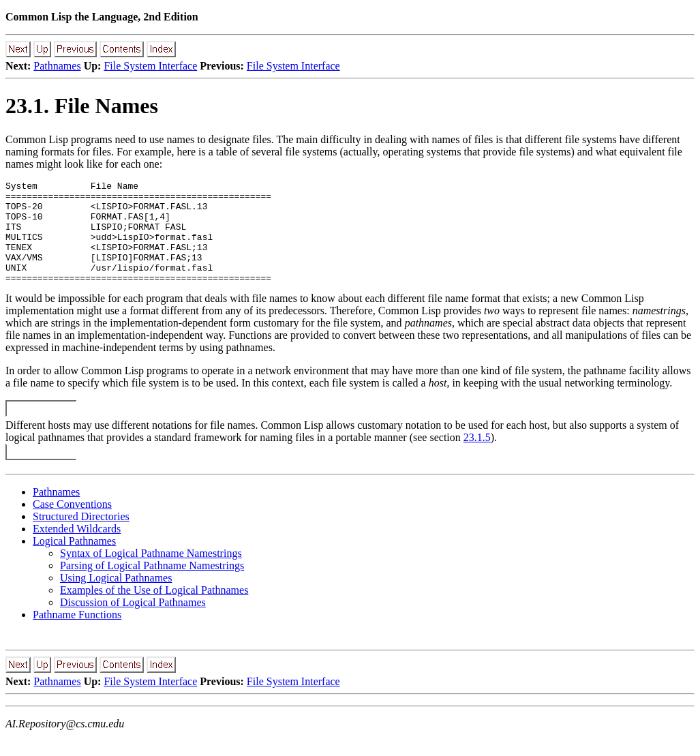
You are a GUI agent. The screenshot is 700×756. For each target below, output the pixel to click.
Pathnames (57, 66)
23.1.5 (477, 458)
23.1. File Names (82, 106)
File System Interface (150, 66)
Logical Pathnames (74, 561)
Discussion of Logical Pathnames (133, 623)
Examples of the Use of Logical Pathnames (154, 610)
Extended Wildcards (77, 549)
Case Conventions (72, 525)
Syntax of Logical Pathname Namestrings (151, 574)
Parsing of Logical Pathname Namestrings (152, 586)
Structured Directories (81, 537)
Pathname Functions (77, 635)
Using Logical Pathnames (116, 598)
